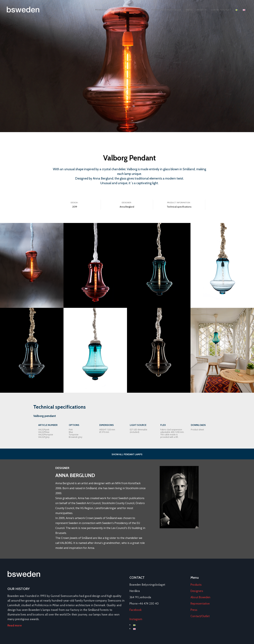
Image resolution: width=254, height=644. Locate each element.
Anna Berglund (127, 207)
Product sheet (197, 430)
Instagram (136, 619)
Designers (118, 10)
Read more (15, 625)
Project (202, 10)
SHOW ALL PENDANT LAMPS (127, 454)
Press (189, 10)
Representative (200, 604)
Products (101, 10)
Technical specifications (179, 207)
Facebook (136, 610)
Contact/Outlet (221, 10)
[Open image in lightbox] (32, 265)
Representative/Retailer (166, 10)
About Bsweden (138, 10)
